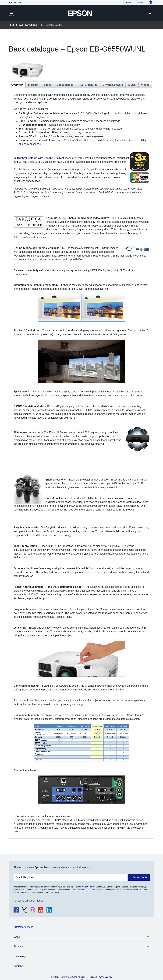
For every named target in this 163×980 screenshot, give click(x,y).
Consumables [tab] (65, 85)
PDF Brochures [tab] (88, 85)
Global (140, 3)
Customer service (23, 927)
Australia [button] (14, 3)
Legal (17, 937)
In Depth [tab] (33, 85)
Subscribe (138, 877)
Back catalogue (28, 25)
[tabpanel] (82, 463)
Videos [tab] (145, 85)
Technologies (21, 956)
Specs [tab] (48, 85)
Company (19, 966)
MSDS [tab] (132, 85)
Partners (18, 946)
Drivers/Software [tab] (113, 85)
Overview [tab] (17, 85)
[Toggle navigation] (11, 13)
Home (129, 3)
